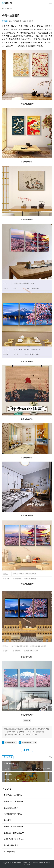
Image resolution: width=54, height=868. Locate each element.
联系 (29, 865)
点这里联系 (20, 732)
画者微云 (5, 21)
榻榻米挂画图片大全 (29, 743)
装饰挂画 (30, 21)
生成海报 (8, 757)
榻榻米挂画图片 (11, 743)
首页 (3, 9)
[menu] (50, 3)
